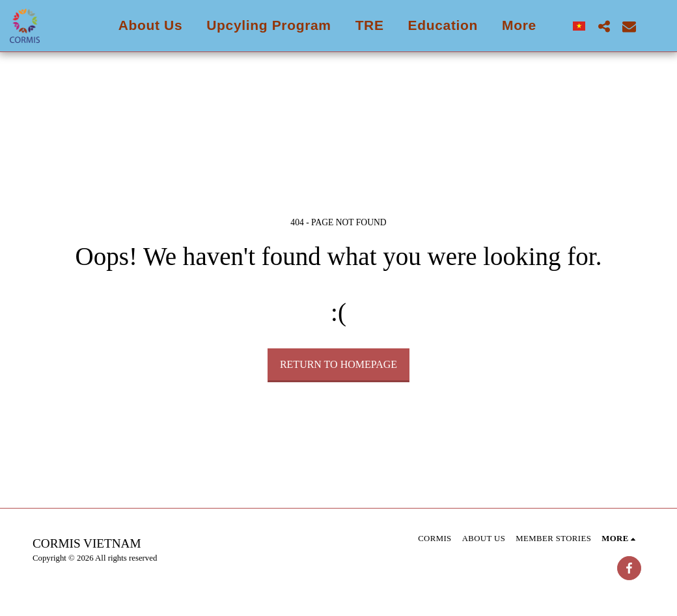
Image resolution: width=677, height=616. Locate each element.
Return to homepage (338, 364)
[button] (604, 26)
